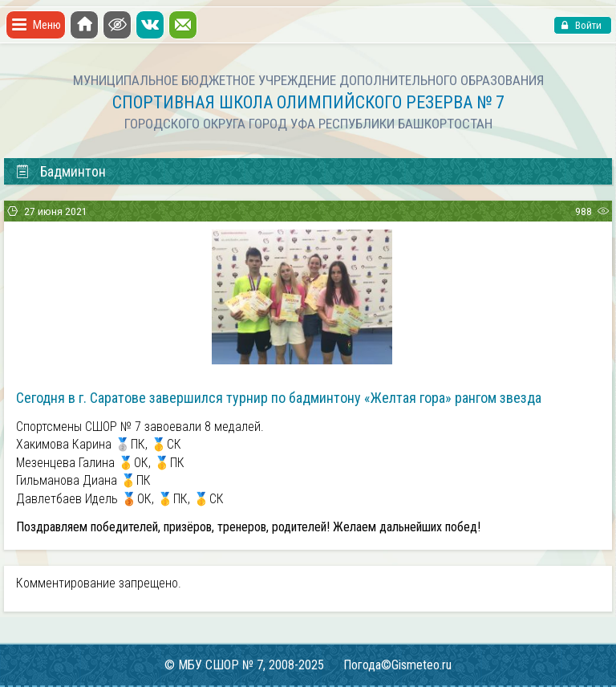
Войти (587, 25)
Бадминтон (60, 172)
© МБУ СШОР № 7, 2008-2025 (244, 665)
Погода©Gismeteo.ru (397, 665)
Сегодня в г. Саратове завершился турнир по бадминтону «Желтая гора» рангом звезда (279, 398)
